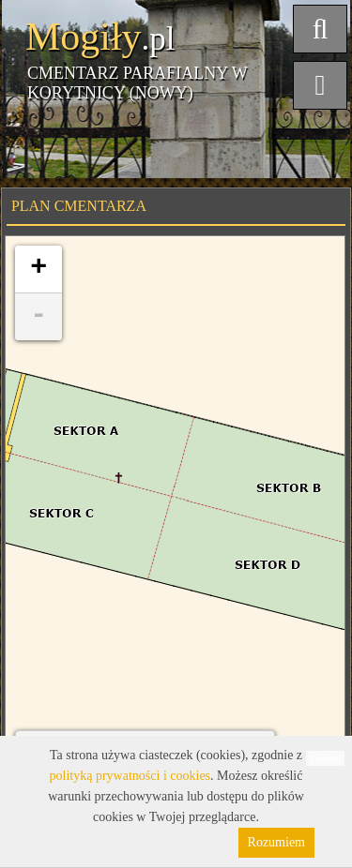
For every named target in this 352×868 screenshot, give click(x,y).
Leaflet (325, 758)
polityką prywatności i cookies (130, 776)
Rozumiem (276, 842)
